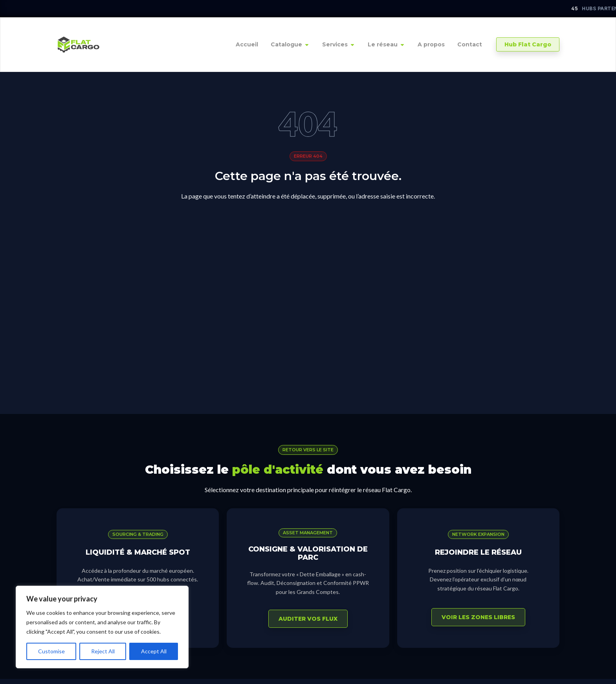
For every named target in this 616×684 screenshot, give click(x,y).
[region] (102, 627)
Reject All (103, 651)
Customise (51, 651)
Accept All (154, 651)
